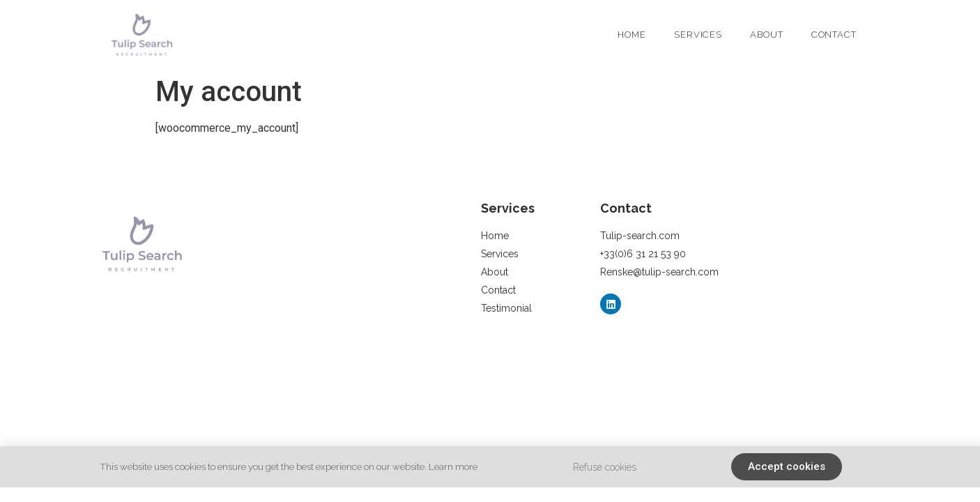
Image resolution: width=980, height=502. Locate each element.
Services (698, 35)
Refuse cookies (605, 467)
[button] (787, 467)
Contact (834, 35)
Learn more (453, 467)
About (767, 35)
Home (632, 35)
